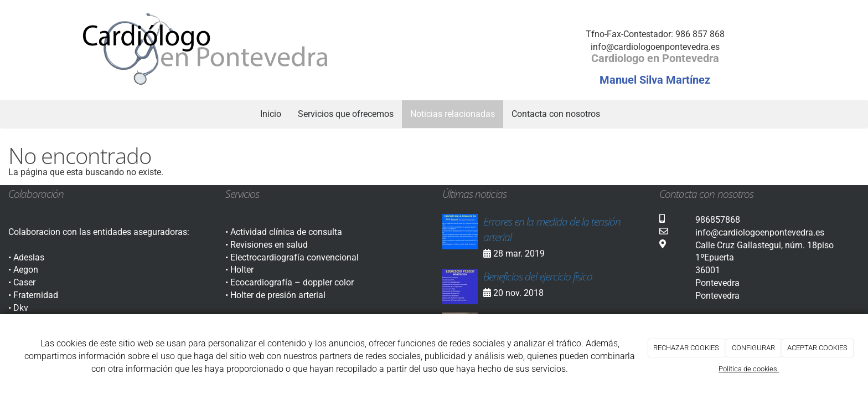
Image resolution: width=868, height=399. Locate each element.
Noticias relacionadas (453, 114)
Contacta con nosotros (556, 114)
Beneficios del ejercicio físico (538, 276)
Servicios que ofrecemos (346, 114)
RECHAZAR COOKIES (686, 348)
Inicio (271, 114)
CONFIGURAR (753, 348)
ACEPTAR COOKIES (817, 348)
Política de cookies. (749, 369)
